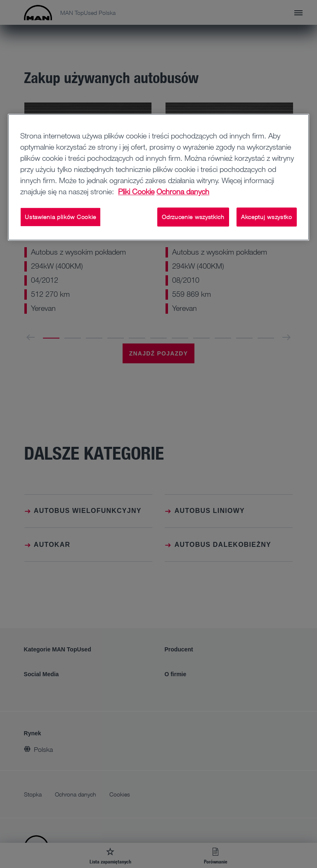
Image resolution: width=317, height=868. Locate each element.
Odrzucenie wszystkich (193, 217)
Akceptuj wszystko (267, 217)
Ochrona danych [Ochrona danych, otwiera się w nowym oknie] (183, 191)
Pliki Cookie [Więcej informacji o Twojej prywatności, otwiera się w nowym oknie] (136, 191)
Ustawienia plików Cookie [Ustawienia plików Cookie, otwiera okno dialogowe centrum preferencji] (60, 217)
